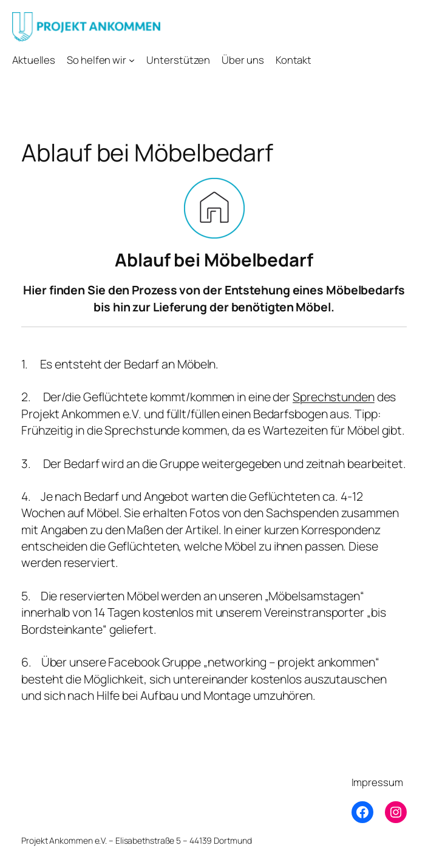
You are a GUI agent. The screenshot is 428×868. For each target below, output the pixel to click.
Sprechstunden (334, 397)
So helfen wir (97, 60)
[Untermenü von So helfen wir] (132, 60)
